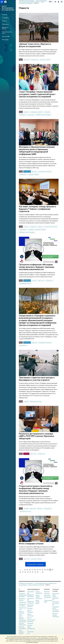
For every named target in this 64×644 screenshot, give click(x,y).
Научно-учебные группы (38, 602)
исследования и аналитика (36, 112)
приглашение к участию (25, 283)
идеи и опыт (27, 60)
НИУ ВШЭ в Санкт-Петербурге (43, 115)
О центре (5, 15)
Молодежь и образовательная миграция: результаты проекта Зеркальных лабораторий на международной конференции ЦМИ (37, 150)
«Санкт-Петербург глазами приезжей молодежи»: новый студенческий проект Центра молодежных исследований (37, 94)
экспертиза (47, 112)
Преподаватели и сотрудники (23, 605)
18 (35, 570)
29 (28, 572)
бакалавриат (23, 115)
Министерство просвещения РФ (56, 603)
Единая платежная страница (21, 632)
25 (52, 570)
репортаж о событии (45, 60)
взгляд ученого (35, 60)
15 (27, 570)
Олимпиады (30, 609)
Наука (38, 589)
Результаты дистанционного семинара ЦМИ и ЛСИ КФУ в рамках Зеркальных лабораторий (37, 436)
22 (45, 570)
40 (43, 572)
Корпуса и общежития (22, 612)
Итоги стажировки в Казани (31, 543)
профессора (33, 227)
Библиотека (47, 592)
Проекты (4, 21)
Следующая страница (35, 564)
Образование (32, 589)
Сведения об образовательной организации (23, 595)
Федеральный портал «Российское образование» (56, 609)
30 (30, 572)
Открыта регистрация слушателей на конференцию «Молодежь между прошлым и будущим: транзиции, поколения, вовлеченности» (36, 490)
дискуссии (34, 171)
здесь (37, 638)
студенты (26, 112)
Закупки (21, 615)
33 (38, 572)
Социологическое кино (7, 33)
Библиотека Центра (5, 28)
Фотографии (5, 40)
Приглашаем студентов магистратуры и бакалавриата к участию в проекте (37, 379)
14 (25, 570)
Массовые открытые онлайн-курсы (56, 615)
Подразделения (23, 602)
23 (47, 570)
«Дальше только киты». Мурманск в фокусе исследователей (35, 45)
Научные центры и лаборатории (39, 597)
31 (33, 572)
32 (35, 572)
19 (37, 570)
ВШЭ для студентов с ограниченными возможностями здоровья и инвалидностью (23, 621)
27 (23, 572)
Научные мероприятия (39, 592)
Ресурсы (47, 589)
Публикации (5, 24)
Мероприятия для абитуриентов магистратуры (31, 601)
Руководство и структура (22, 599)
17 (32, 570)
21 (42, 570)
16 (30, 570)
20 (40, 570)
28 (25, 572)
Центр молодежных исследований (36, 585)
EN (52, 2)
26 (20, 572)
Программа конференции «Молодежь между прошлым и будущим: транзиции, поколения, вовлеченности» (37, 267)
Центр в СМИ (6, 36)
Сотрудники (5, 18)
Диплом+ (29, 618)
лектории (26, 227)
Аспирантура (30, 623)
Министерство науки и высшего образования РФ (56, 597)
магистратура (31, 115)
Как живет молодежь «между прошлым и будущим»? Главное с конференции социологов (37, 209)
